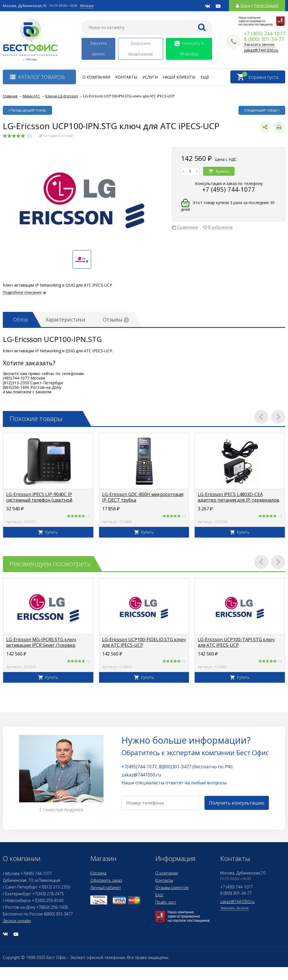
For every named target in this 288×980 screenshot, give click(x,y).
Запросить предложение (140, 49)
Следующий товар (262, 110)
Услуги (150, 77)
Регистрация (266, 6)
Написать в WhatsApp (189, 48)
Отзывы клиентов (172, 888)
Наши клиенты (179, 77)
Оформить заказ (106, 880)
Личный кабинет (106, 888)
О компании (96, 77)
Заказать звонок (98, 48)
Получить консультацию (237, 803)
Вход (245, 6)
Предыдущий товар (27, 110)
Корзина (98, 873)
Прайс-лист (166, 902)
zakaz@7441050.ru (261, 50)
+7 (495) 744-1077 (229, 189)
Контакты (126, 77)
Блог (159, 895)
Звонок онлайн (17, 921)
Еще (208, 77)
